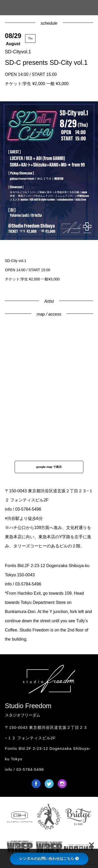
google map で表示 (49, 467)
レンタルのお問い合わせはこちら (49, 859)
